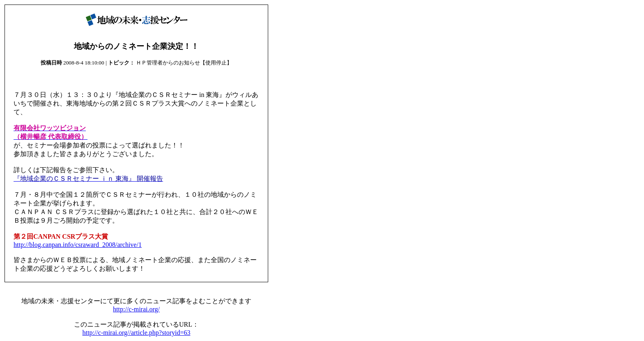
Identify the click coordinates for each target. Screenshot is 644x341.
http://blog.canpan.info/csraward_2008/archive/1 (78, 245)
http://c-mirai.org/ (136, 309)
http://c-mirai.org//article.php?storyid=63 (137, 333)
